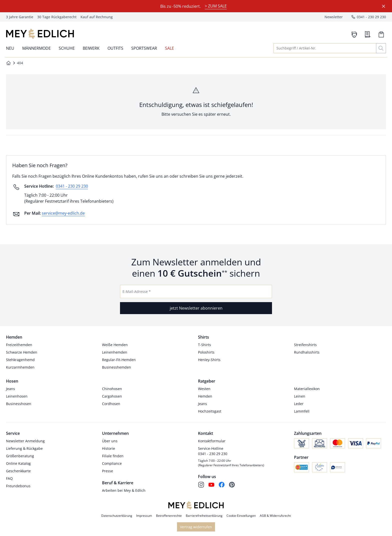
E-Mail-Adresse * (137, 291)
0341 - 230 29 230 (72, 186)
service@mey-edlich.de (63, 213)
